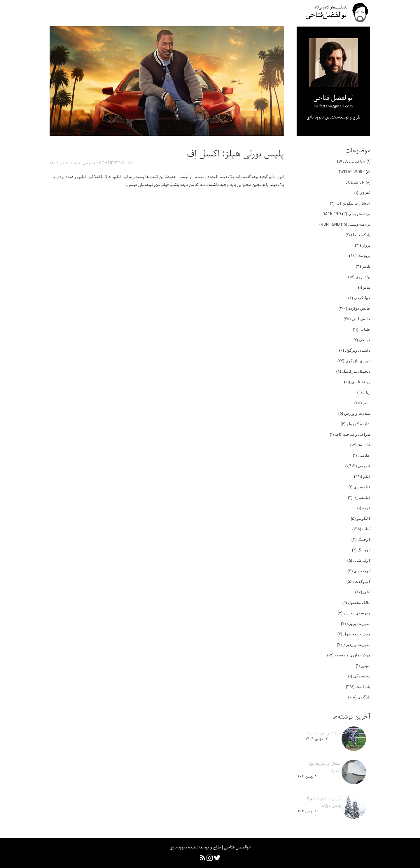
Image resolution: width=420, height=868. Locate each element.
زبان (367, 392)
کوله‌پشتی (362, 560)
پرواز (366, 245)
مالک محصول (359, 602)
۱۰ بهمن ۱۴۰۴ (307, 811)
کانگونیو (364, 518)
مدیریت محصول (357, 634)
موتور (366, 665)
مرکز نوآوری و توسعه (353, 655)
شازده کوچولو (358, 424)
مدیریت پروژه (359, 623)
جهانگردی (362, 298)
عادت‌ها (364, 445)
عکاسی (364, 455)
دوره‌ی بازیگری (358, 361)
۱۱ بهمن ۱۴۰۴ (307, 777)
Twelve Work (352, 172)
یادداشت (363, 686)
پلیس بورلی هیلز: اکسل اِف (236, 154)
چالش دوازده (359, 308)
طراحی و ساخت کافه (353, 434)
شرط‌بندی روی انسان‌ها (324, 733)
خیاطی (365, 340)
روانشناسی (361, 382)
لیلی (367, 592)
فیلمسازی (362, 487)
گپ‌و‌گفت (363, 581)
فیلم (77, 163)
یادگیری (364, 697)
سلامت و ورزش (357, 413)
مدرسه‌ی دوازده (357, 613)
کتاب (366, 529)
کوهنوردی (362, 571)
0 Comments (112, 163)
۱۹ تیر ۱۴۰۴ (60, 163)
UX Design (355, 182)
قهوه (366, 508)
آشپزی (365, 193)
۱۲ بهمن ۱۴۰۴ (317, 739)
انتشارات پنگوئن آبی (353, 203)
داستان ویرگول (358, 350)
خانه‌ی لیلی (361, 319)
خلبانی (365, 329)
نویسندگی (362, 676)
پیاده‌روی (363, 277)
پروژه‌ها (364, 256)
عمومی (89, 163)
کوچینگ (364, 539)
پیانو (367, 287)
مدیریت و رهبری (357, 644)
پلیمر (366, 266)
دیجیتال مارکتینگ (356, 371)
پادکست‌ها (362, 235)
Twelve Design (351, 161)
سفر (367, 403)
